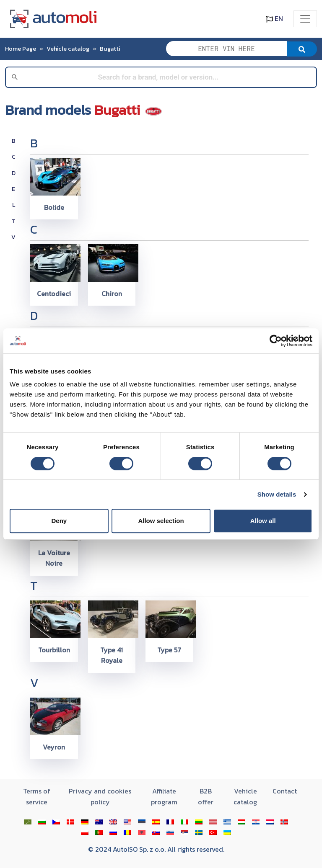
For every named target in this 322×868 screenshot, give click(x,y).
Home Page (21, 49)
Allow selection (161, 521)
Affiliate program (164, 796)
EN (275, 18)
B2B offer (206, 796)
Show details (277, 494)
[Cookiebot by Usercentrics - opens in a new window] (276, 341)
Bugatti (110, 49)
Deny (59, 521)
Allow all (263, 521)
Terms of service (37, 796)
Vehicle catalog (68, 49)
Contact (285, 791)
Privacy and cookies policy (100, 796)
